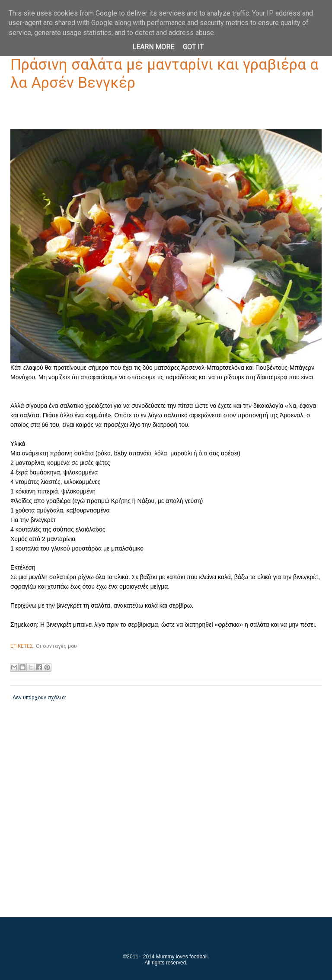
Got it (193, 47)
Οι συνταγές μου (56, 646)
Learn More (153, 47)
